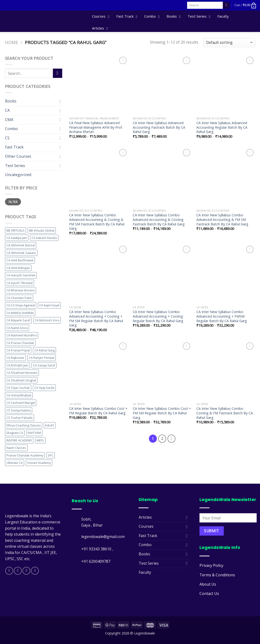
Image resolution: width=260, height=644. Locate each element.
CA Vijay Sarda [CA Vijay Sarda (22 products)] (44, 388)
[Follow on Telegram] (35, 571)
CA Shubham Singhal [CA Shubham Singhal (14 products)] (21, 380)
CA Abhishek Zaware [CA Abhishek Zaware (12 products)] (21, 253)
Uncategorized (18, 175)
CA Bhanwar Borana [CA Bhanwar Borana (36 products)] (20, 290)
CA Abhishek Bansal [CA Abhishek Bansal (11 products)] (21, 245)
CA (7, 110)
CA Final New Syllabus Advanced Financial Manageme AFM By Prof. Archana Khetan (96, 127)
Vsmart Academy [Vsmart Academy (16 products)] (39, 463)
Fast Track (14, 147)
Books (11, 101)
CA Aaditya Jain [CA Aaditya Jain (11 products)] (17, 238)
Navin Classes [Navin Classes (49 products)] (16, 448)
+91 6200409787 (96, 561)
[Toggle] (60, 101)
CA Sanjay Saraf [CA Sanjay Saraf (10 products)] (44, 365)
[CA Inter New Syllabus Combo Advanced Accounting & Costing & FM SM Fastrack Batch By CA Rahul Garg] (99, 177)
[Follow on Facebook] (9, 571)
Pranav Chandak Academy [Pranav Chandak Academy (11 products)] (25, 455)
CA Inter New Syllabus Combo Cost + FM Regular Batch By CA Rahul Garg (98, 411)
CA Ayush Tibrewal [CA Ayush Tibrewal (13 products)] (20, 283)
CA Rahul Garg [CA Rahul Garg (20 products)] (44, 350)
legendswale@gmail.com (103, 537)
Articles (145, 517)
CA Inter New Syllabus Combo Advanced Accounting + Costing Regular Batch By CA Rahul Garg (158, 316)
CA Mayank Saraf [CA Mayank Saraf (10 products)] (18, 320)
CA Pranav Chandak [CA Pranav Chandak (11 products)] (20, 343)
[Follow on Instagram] (18, 571)
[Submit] (226, 5)
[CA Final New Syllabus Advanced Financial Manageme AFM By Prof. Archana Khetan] (99, 85)
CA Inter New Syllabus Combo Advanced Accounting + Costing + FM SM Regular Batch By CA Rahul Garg (96, 319)
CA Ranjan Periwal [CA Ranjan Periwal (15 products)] (42, 358)
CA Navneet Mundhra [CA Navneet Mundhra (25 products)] (22, 335)
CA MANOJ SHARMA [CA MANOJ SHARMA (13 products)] (20, 313)
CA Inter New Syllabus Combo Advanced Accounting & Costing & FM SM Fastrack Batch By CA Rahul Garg (97, 222)
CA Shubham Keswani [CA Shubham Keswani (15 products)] (22, 373)
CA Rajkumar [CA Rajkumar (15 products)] (15, 358)
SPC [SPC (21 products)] (51, 455)
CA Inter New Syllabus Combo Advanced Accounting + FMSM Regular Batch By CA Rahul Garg (222, 316)
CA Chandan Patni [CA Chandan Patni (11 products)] (19, 298)
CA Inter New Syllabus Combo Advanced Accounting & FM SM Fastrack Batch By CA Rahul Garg (222, 220)
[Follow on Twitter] (26, 571)
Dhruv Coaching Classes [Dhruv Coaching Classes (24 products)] (24, 425)
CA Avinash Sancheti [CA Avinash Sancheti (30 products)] (21, 275)
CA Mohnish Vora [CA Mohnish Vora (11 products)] (47, 320)
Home (12, 42)
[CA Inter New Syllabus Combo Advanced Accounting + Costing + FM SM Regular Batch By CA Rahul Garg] (99, 274)
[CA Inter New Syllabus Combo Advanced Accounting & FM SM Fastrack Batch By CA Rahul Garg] (226, 177)
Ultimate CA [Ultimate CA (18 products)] (15, 463)
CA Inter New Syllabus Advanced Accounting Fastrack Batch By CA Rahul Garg (159, 127)
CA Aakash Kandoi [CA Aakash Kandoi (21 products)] (44, 238)
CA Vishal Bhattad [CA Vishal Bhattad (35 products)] (19, 395)
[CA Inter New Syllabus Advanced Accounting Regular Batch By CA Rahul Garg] (226, 85)
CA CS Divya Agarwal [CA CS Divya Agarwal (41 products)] (21, 305)
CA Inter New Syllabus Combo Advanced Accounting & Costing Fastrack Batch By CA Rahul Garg (159, 220)
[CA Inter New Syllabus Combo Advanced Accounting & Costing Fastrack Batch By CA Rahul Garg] (162, 177)
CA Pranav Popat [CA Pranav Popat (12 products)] (18, 350)
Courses (146, 526)
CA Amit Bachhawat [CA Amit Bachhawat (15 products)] (20, 260)
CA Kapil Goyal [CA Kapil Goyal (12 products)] (49, 305)
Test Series (15, 166)
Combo (11, 129)
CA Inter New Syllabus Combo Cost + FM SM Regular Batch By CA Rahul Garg (162, 413)
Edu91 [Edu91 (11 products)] (50, 425)
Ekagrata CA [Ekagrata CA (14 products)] (15, 433)
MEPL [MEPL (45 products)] (40, 440)
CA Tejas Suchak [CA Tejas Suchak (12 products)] (18, 388)
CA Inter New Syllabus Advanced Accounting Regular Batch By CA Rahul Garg (222, 127)
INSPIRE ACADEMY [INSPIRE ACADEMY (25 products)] (19, 440)
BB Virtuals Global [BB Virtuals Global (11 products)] (42, 230)
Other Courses (18, 156)
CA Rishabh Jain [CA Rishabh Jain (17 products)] (17, 365)
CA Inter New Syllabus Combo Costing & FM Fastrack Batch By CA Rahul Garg (225, 413)
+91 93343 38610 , (98, 549)
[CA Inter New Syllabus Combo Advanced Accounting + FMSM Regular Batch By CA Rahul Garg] (226, 274)
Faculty (145, 572)
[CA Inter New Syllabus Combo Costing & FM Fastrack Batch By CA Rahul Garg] (226, 371)
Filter (13, 202)
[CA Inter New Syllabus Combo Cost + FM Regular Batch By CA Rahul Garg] (99, 371)
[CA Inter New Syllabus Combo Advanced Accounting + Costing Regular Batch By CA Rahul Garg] (162, 274)
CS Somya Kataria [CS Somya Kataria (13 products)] (19, 410)
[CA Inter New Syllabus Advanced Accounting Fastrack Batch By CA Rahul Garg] (162, 85)
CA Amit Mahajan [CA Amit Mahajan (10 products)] (18, 268)
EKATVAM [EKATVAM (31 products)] (34, 433)
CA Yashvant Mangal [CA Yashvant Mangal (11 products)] (21, 403)
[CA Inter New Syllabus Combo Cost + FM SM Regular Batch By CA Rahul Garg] (162, 371)
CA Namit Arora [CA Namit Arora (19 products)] (17, 328)
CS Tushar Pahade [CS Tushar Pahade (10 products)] (20, 418)
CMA (9, 120)
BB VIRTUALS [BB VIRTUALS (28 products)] (15, 230)
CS (7, 138)
